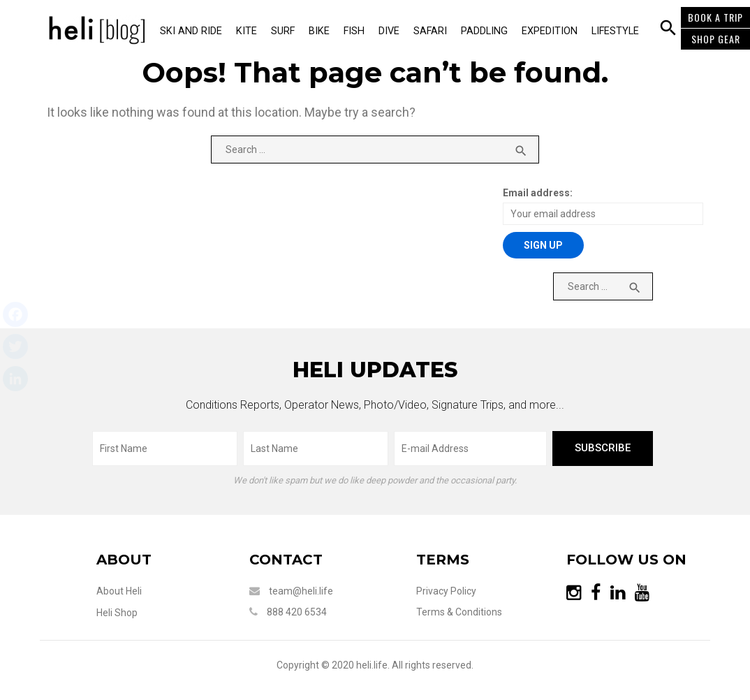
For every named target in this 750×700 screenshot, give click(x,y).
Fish (354, 31)
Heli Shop (117, 613)
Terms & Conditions (459, 612)
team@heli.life (301, 591)
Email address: (538, 193)
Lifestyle (615, 31)
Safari (430, 31)
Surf (283, 31)
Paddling (484, 31)
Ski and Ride (191, 31)
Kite (247, 31)
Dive (389, 31)
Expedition (550, 31)
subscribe (603, 448)
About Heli (119, 591)
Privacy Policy (446, 591)
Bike (319, 31)
